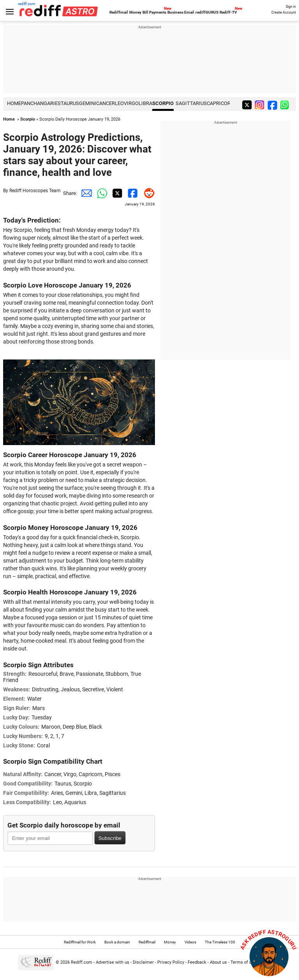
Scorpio (163, 103)
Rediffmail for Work (80, 942)
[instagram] (260, 104)
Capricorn (220, 103)
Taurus (70, 103)
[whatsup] (286, 104)
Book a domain (117, 942)
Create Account (284, 12)
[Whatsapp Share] (100, 194)
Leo (119, 103)
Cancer (106, 103)
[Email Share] (85, 194)
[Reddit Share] (147, 194)
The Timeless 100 (220, 942)
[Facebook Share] (132, 194)
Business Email (181, 12)
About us (218, 962)
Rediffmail (119, 12)
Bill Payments (154, 12)
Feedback (197, 962)
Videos (190, 942)
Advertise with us (113, 962)
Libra (145, 103)
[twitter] (248, 104)
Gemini (88, 103)
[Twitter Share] (116, 194)
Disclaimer (143, 962)
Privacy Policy (171, 962)
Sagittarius (191, 103)
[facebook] (273, 104)
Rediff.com (82, 962)
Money (135, 12)
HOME (14, 103)
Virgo (131, 103)
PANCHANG (34, 103)
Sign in (291, 7)
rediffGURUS (207, 12)
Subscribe (110, 838)
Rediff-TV (228, 12)
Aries (54, 103)
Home (9, 119)
